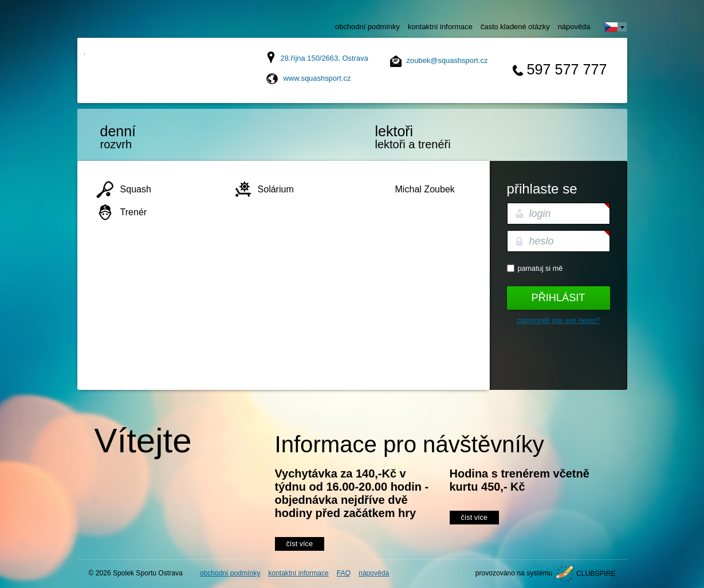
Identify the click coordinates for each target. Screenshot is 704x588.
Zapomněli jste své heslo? (558, 321)
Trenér (134, 212)
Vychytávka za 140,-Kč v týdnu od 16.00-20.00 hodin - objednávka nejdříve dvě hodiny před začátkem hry (352, 493)
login (540, 214)
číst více (300, 544)
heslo (542, 241)
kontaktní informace (440, 27)
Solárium (276, 189)
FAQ (344, 573)
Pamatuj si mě (540, 269)
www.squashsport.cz (317, 78)
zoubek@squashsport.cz (447, 60)
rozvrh (149, 137)
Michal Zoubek (425, 189)
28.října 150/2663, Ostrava (325, 58)
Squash (136, 189)
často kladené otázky (515, 27)
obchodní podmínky (367, 27)
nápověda (574, 27)
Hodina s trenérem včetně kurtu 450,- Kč (520, 480)
